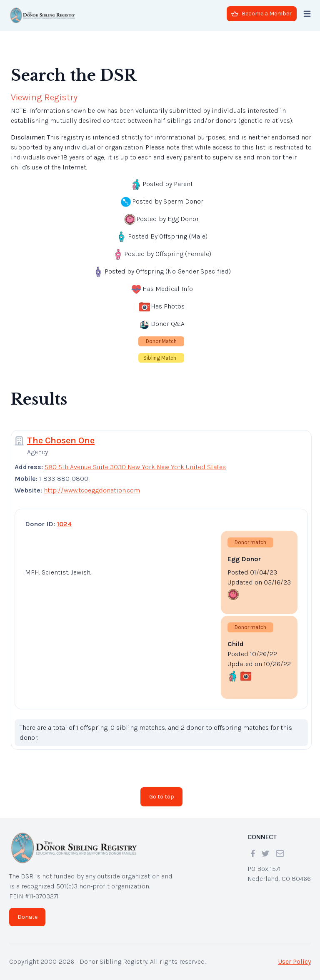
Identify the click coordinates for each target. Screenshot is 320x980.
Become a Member (261, 14)
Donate (27, 917)
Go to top (162, 797)
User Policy (294, 961)
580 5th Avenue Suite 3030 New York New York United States (135, 467)
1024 (64, 524)
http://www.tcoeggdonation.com (92, 490)
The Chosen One (61, 440)
